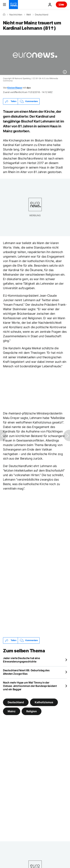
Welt (29, 15)
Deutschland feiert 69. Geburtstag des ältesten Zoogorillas (26, 672)
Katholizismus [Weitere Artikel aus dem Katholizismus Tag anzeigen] (44, 702)
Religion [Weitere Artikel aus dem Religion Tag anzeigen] (32, 711)
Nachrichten (16, 15)
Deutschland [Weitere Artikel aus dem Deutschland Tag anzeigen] (16, 702)
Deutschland (42, 15)
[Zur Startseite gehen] (13, 5)
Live (61, 4)
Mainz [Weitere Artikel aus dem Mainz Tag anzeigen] (12, 711)
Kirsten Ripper (15, 88)
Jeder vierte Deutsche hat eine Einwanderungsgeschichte (21, 660)
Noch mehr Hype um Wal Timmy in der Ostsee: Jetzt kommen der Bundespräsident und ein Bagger (30, 686)
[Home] (4, 14)
